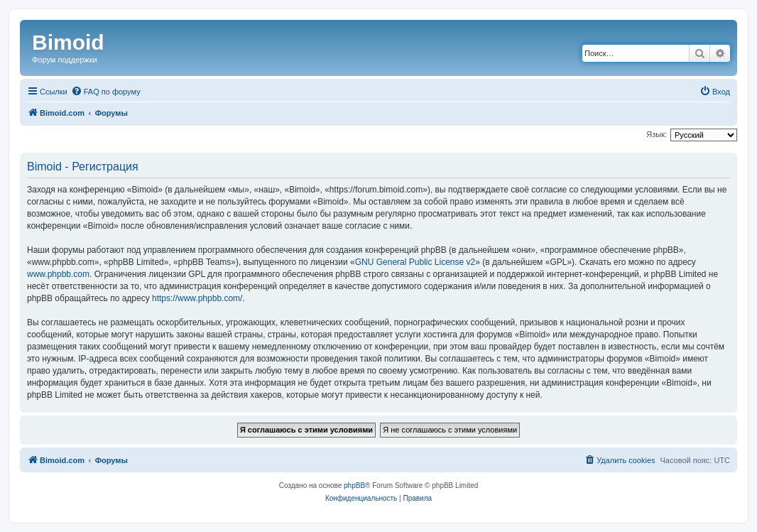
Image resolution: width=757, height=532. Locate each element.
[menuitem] (106, 92)
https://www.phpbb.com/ (197, 298)
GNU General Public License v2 (415, 262)
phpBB (354, 485)
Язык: (657, 134)
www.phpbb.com (58, 274)
